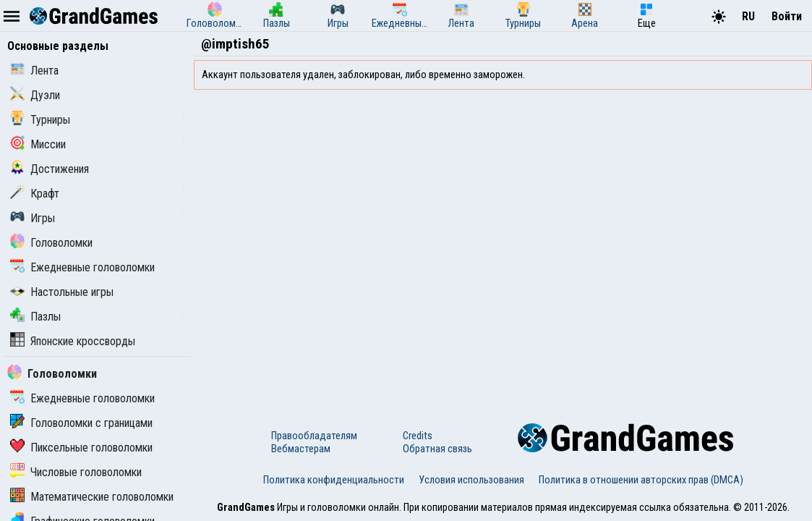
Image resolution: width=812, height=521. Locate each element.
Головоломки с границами (81, 423)
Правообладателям (314, 436)
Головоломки (51, 243)
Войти (787, 16)
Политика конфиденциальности (334, 480)
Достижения (50, 169)
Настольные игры (62, 292)
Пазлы (35, 317)
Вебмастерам (301, 449)
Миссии (38, 144)
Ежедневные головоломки (82, 267)
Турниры (40, 120)
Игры (33, 218)
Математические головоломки (92, 497)
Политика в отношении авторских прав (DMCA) (641, 480)
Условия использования (471, 480)
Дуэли (35, 95)
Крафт (35, 194)
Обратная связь (437, 449)
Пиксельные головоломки (81, 448)
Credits (418, 436)
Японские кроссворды (73, 341)
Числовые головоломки (76, 472)
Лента (34, 71)
